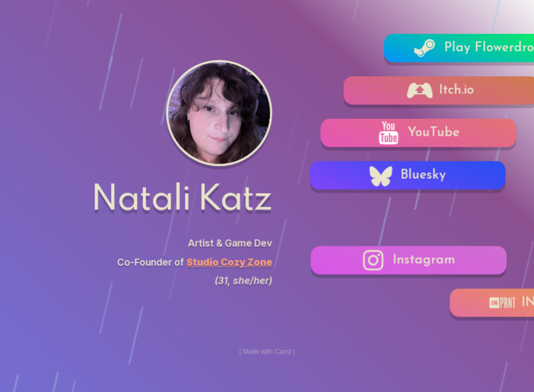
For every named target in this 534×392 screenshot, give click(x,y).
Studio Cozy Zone (229, 261)
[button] (411, 175)
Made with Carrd (267, 351)
